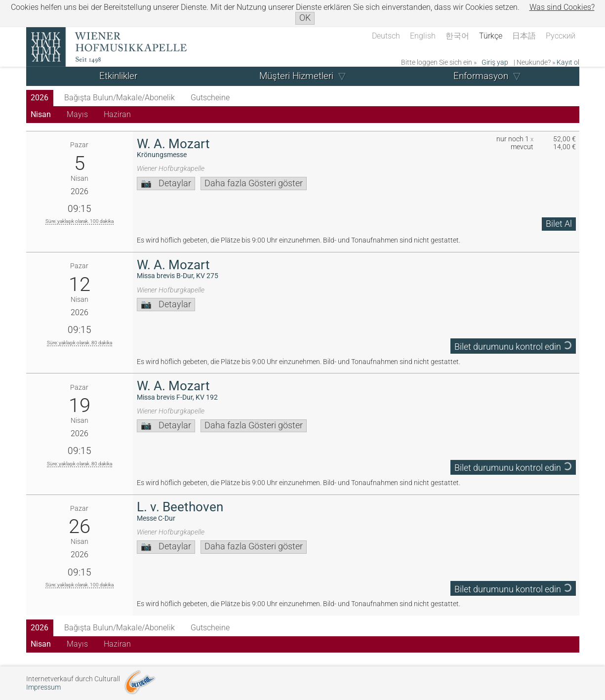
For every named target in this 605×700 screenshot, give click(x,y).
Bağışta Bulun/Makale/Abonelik (120, 98)
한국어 (457, 36)
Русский (561, 36)
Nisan (41, 114)
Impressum (43, 687)
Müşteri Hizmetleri (296, 76)
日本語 (524, 36)
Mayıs (77, 114)
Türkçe (491, 36)
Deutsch (386, 36)
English (423, 36)
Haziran (117, 114)
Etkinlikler (118, 76)
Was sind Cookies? (562, 7)
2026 (40, 98)
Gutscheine (210, 98)
